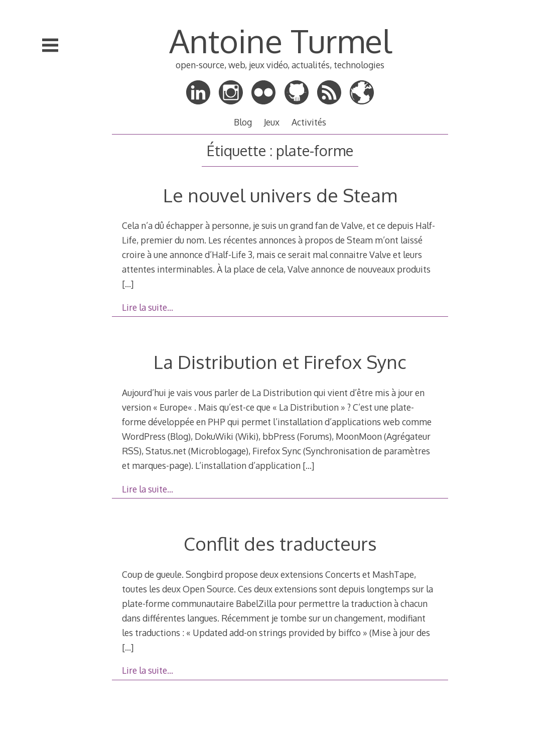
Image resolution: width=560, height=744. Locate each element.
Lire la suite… (148, 307)
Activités (309, 122)
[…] (128, 284)
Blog (243, 122)
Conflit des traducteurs (280, 543)
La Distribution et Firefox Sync (280, 362)
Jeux (272, 122)
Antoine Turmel (280, 40)
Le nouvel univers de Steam (280, 195)
